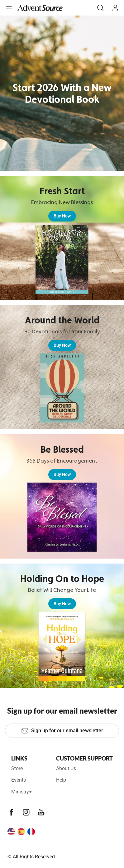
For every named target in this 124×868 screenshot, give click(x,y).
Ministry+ (21, 792)
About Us (66, 768)
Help (61, 780)
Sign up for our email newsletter (62, 731)
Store (17, 768)
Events (19, 780)
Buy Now (62, 216)
